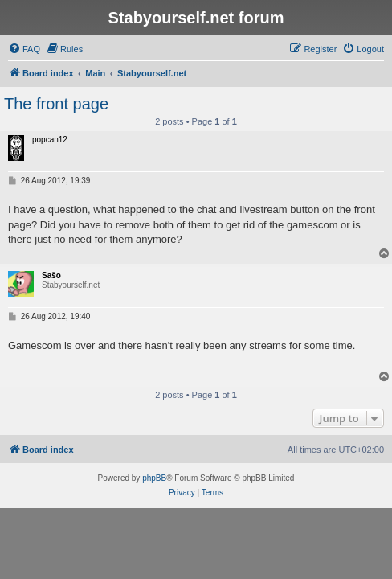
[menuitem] (24, 49)
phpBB (154, 478)
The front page (56, 104)
